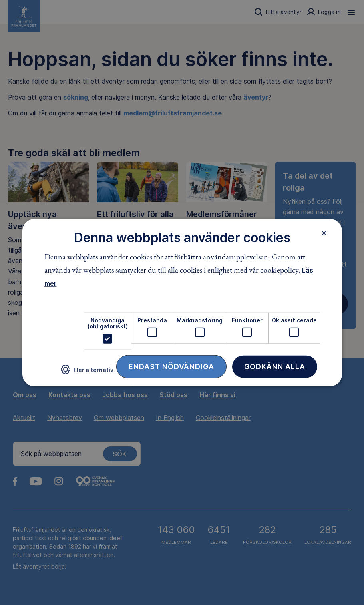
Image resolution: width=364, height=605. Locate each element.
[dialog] (182, 303)
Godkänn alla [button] (275, 366)
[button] (87, 373)
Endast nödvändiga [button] (171, 366)
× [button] (324, 233)
